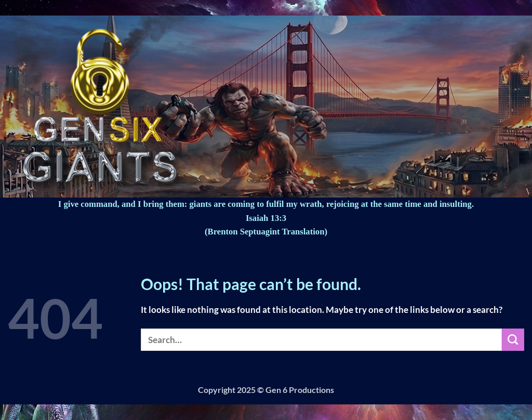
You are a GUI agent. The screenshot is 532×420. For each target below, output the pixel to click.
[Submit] (513, 340)
